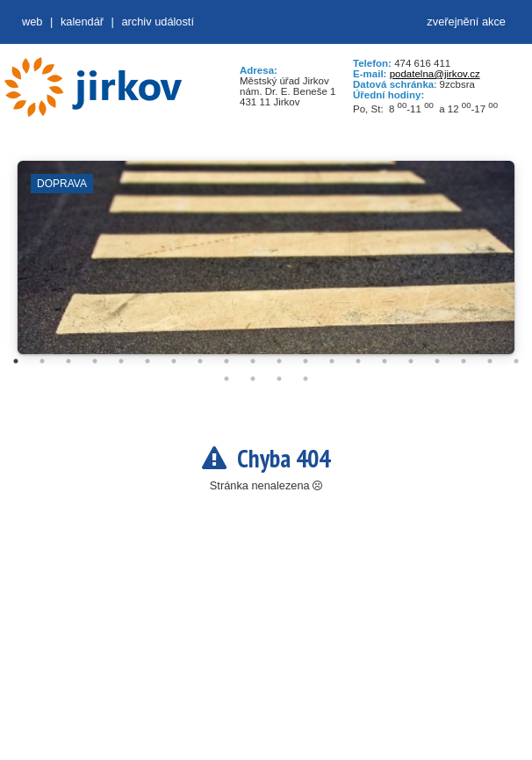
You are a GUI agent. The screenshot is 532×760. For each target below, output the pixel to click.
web (32, 22)
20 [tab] (516, 361)
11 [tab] (279, 361)
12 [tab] (306, 361)
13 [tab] (332, 361)
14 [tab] (358, 361)
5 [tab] (121, 361)
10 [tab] (253, 361)
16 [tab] (411, 361)
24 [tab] (306, 379)
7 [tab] (174, 361)
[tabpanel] (266, 266)
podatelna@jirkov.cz (435, 74)
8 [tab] (200, 361)
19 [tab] (490, 361)
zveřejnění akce (466, 22)
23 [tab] (279, 379)
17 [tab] (437, 361)
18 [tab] (464, 361)
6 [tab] (147, 361)
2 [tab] (42, 361)
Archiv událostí (158, 22)
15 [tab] (385, 361)
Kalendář (82, 22)
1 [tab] (16, 361)
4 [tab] (95, 361)
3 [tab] (68, 361)
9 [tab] (226, 361)
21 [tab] (226, 379)
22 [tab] (253, 379)
